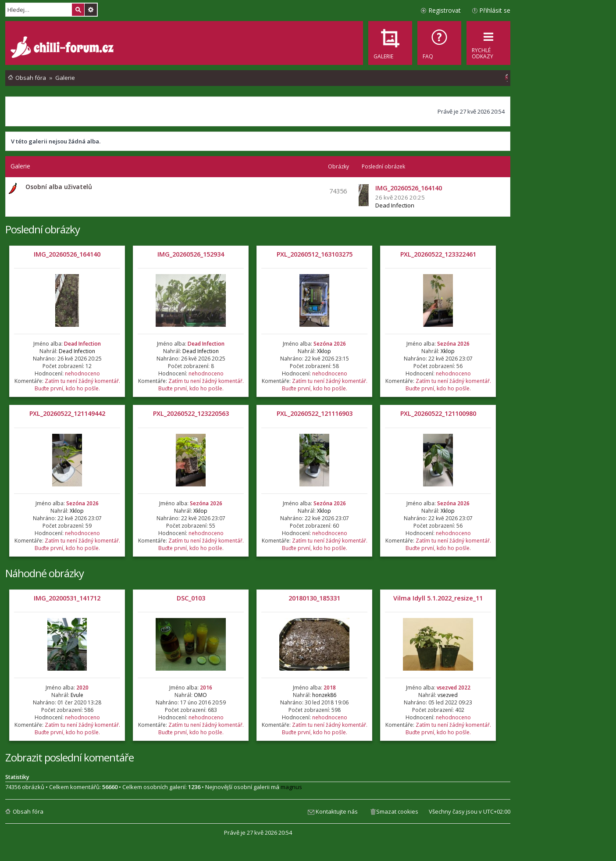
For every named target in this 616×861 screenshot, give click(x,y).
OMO (200, 695)
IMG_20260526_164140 (67, 254)
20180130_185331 (314, 598)
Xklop (324, 351)
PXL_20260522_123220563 (191, 413)
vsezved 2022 (454, 688)
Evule (77, 695)
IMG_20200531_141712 (67, 598)
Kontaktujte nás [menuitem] (337, 811)
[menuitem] (439, 43)
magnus (291, 787)
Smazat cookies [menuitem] (397, 811)
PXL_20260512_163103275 (315, 254)
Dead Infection (395, 205)
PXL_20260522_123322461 (438, 254)
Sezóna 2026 (330, 344)
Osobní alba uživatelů (59, 187)
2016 (206, 688)
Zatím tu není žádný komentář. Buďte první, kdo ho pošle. (77, 385)
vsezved (448, 695)
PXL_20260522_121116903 (315, 413)
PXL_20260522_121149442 (67, 413)
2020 (82, 688)
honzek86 (324, 695)
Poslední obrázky (43, 229)
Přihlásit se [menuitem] (495, 10)
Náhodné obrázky (45, 573)
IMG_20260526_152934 (191, 254)
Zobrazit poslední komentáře (69, 757)
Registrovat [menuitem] (445, 10)
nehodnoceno (82, 373)
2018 (330, 688)
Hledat (78, 10)
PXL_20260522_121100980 (438, 413)
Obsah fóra (28, 811)
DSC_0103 (191, 598)
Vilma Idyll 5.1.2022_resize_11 (438, 598)
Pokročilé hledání (91, 10)
